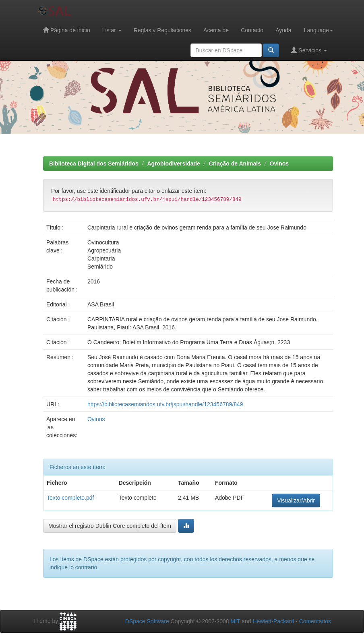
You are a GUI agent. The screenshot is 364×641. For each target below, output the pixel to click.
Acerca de (216, 30)
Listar (112, 30)
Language (318, 30)
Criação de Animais (235, 163)
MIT (235, 621)
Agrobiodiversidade (173, 163)
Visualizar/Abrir (296, 500)
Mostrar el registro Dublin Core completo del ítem (110, 526)
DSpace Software (147, 621)
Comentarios (315, 621)
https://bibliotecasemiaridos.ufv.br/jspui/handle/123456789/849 (165, 404)
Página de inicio (67, 30)
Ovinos (279, 163)
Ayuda (283, 30)
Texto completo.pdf (70, 498)
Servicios (309, 50)
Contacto (252, 30)
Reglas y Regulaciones (162, 30)
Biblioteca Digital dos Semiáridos (94, 163)
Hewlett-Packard (273, 621)
